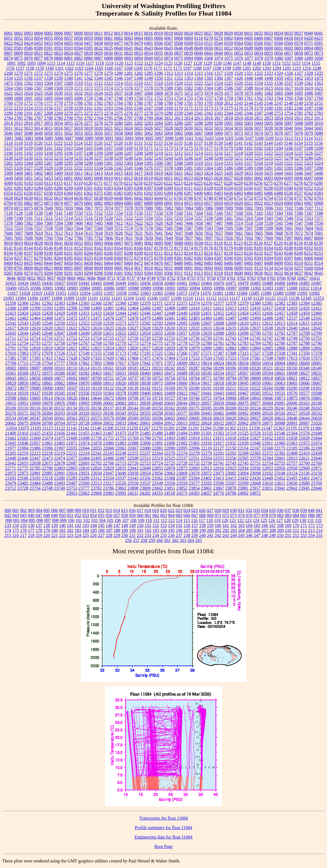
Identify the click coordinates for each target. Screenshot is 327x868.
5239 (118, 158)
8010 (9, 243)
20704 (60, 423)
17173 (121, 353)
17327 (255, 353)
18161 (108, 368)
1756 (199, 98)
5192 (28, 153)
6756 (289, 198)
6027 (229, 178)
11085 (254, 293)
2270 (68, 113)
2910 (289, 118)
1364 (199, 78)
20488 (231, 413)
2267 (38, 113)
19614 (47, 398)
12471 (60, 318)
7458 (199, 223)
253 (304, 535)
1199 (227, 68)
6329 (219, 188)
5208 (138, 153)
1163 (79, 68)
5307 (169, 163)
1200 (237, 68)
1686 (309, 93)
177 (31, 530)
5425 (219, 173)
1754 (179, 98)
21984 (23, 448)
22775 (23, 468)
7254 (189, 218)
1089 (309, 58)
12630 (170, 328)
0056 (58, 38)
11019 (37, 293)
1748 (118, 98)
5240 (128, 158)
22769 (316, 463)
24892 (243, 493)
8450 (68, 263)
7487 (219, 223)
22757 (292, 463)
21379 (304, 428)
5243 (158, 158)
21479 (133, 433)
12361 (35, 303)
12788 (304, 343)
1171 (158, 68)
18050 (255, 363)
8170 (158, 248)
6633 (58, 198)
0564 (239, 43)
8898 (88, 268)
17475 (145, 358)
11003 (268, 288)
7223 (138, 218)
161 (226, 525)
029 (226, 510)
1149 (257, 63)
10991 (170, 288)
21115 (48, 428)
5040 (289, 128)
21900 (170, 443)
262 (175, 540)
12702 (280, 333)
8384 (209, 258)
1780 (78, 103)
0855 (269, 53)
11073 (181, 293)
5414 (108, 173)
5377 (158, 168)
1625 (38, 93)
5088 (79, 138)
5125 (88, 143)
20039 (145, 403)
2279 (158, 113)
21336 (255, 428)
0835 (158, 53)
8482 (199, 263)
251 (288, 535)
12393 (47, 308)
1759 (229, 98)
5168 (118, 148)
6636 (78, 198)
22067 (133, 448)
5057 (108, 133)
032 (249, 510)
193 (156, 530)
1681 (259, 93)
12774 (145, 343)
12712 (23, 338)
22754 (267, 463)
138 (47, 525)
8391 (239, 258)
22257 (145, 453)
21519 (231, 433)
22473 (47, 458)
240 (202, 535)
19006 (182, 383)
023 (179, 510)
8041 (59, 243)
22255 (133, 453)
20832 (108, 423)
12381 (267, 303)
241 (210, 535)
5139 (218, 143)
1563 (319, 83)
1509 (68, 83)
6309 (169, 188)
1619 (309, 88)
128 (287, 520)
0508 (179, 43)
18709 (96, 378)
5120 (38, 143)
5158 (18, 148)
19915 (11, 403)
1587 (239, 88)
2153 (18, 108)
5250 (229, 158)
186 (101, 530)
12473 (84, 318)
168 (280, 525)
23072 (206, 473)
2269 (58, 113)
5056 (98, 133)
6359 (58, 193)
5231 (38, 158)
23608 (255, 483)
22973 (23, 473)
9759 (221, 278)
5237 (98, 158)
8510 (299, 263)
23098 (255, 473)
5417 (138, 173)
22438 (316, 453)
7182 (259, 213)
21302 (230, 428)
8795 (18, 268)
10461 (182, 283)
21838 (292, 438)
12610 (243, 323)
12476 (108, 318)
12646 (47, 333)
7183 (269, 213)
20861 (145, 423)
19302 (316, 388)
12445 (133, 313)
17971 (157, 363)
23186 (23, 478)
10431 (315, 278)
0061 (108, 38)
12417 (267, 308)
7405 (98, 223)
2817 (219, 118)
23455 (292, 478)
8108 (199, 243)
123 (248, 520)
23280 (60, 478)
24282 (145, 493)
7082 (169, 208)
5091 (109, 138)
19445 (231, 393)
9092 (199, 268)
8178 (219, 248)
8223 (239, 253)
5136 (188, 143)
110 (149, 520)
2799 (148, 118)
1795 (209, 103)
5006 (279, 123)
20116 (35, 408)
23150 (316, 473)
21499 (194, 433)
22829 (108, 468)
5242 (148, 158)
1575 (118, 88)
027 (210, 510)
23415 (231, 478)
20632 (280, 418)
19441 (206, 393)
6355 (18, 193)
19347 (72, 393)
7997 (289, 238)
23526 (121, 483)
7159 (169, 213)
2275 (118, 113)
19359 (96, 393)
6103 (39, 183)
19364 (108, 393)
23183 (11, 478)
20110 (23, 408)
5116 (8, 143)
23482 (23, 483)
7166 (219, 213)
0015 (138, 33)
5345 (128, 168)
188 (117, 530)
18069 (304, 363)
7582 (158, 228)
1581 (179, 88)
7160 (179, 213)
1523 (209, 83)
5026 (148, 128)
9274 (28, 273)
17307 (219, 353)
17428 (72, 358)
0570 (299, 43)
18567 (243, 373)
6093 (269, 178)
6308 (158, 188)
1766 (299, 98)
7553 (18, 228)
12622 (72, 328)
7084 (189, 208)
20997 (304, 423)
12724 (96, 338)
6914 (179, 203)
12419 (292, 308)
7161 (189, 213)
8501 (289, 263)
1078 (259, 58)
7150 (78, 213)
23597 (231, 483)
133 (8, 525)
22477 (72, 458)
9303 (138, 273)
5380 (179, 168)
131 (311, 520)
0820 (28, 53)
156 (187, 525)
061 (148, 515)
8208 (128, 253)
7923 (219, 238)
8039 (49, 243)
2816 (209, 118)
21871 (72, 443)
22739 (206, 463)
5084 (39, 138)
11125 (282, 298)
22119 (206, 448)
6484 (249, 193)
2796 (118, 118)
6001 (68, 178)
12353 (318, 298)
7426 (158, 223)
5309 (189, 163)
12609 (231, 323)
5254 (259, 158)
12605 (182, 323)
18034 (243, 363)
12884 (255, 348)
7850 (179, 238)
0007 (68, 33)
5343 (118, 168)
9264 (319, 268)
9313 (199, 273)
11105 (141, 298)
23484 (35, 483)
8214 (189, 253)
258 (144, 540)
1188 (197, 68)
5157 (8, 148)
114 (179, 520)
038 (296, 510)
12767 (84, 343)
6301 (88, 188)
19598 (11, 398)
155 (179, 525)
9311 (178, 273)
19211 (231, 388)
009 (78, 510)
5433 (249, 173)
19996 (96, 403)
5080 (319, 133)
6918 (219, 203)
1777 (48, 103)
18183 (133, 368)
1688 (8, 98)
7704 (58, 238)
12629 (157, 328)
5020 (98, 128)
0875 (18, 58)
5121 (48, 143)
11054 (85, 293)
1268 (8, 73)
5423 (199, 173)
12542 (11, 323)
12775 (157, 343)
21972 (304, 443)
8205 (98, 253)
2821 (259, 118)
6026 (219, 178)
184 (86, 530)
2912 (309, 118)
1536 (279, 83)
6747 (199, 198)
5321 (289, 163)
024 (187, 510)
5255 (269, 158)
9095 (219, 268)
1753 (169, 98)
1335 (18, 78)
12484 (206, 318)
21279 (157, 428)
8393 (259, 258)
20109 (11, 408)
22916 (219, 468)
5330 (58, 168)
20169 (182, 408)
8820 (38, 268)
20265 (316, 408)
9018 (148, 268)
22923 (231, 468)
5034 (229, 128)
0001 (8, 33)
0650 (209, 48)
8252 (309, 253)
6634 (68, 198)
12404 (133, 308)
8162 (98, 248)
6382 (118, 193)
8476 (158, 263)
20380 (194, 413)
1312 (169, 73)
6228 (228, 183)
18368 (23, 373)
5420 (169, 173)
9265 (8, 273)
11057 (109, 293)
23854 (194, 488)
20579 (108, 418)
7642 (169, 233)
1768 (319, 98)
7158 (158, 213)
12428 (47, 313)
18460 (145, 373)
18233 (157, 368)
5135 (178, 143)
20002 (121, 403)
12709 (316, 333)
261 (167, 540)
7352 (299, 218)
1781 (88, 103)
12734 (182, 338)
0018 (158, 33)
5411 (78, 173)
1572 (88, 88)
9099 (239, 268)
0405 (249, 38)
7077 (118, 208)
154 (171, 525)
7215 (78, 218)
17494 (170, 358)
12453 (231, 313)
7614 (78, 233)
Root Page (163, 846)
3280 (118, 123)
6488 (279, 193)
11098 (57, 298)
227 (101, 535)
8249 (299, 253)
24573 (182, 493)
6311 (188, 188)
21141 (72, 428)
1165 (99, 68)
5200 (108, 153)
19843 (255, 398)
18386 (60, 373)
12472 (72, 318)
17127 (72, 353)
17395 (35, 358)
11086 (266, 293)
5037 (259, 128)
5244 (169, 158)
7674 (309, 233)
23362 (157, 478)
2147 (279, 103)
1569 (58, 88)
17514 (182, 358)
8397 (289, 258)
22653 (23, 463)
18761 (182, 378)
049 (54, 515)
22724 (157, 463)
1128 (198, 63)
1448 (259, 78)
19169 (170, 388)
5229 (18, 158)
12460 (316, 313)
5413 (98, 173)
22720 (133, 463)
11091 (302, 293)
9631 (269, 273)
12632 (194, 328)
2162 (98, 108)
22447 (35, 458)
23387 (182, 478)
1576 (128, 88)
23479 (11, 483)
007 (62, 510)
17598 (267, 358)
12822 (84, 348)
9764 (261, 278)
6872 (38, 203)
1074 (219, 58)
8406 (309, 258)
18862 (60, 383)
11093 (8, 298)
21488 (157, 433)
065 (179, 515)
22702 (96, 463)
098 (55, 520)
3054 (58, 123)
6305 (128, 188)
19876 (304, 398)
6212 (128, 183)
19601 (23, 398)
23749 (60, 488)
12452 (219, 313)
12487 (231, 318)
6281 (8, 188)
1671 (179, 93)
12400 (96, 308)
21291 (194, 428)
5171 (148, 148)
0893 (128, 58)
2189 (8, 113)
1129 (208, 63)
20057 (206, 403)
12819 (47, 348)
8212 (169, 253)
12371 (157, 303)
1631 (68, 93)
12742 (231, 338)
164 (249, 525)
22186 (304, 448)
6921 (249, 203)
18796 (243, 378)
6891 (169, 203)
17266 (182, 353)
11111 (200, 298)
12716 (47, 338)
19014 (194, 383)
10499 (11, 288)
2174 (219, 108)
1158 (30, 68)
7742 (68, 238)
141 (70, 525)
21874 (84, 443)
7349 (289, 218)
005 (47, 510)
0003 (28, 33)
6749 (219, 198)
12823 (96, 348)
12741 (219, 338)
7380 (18, 223)
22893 (194, 468)
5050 (48, 133)
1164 (89, 68)
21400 (11, 433)
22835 (121, 468)
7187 (309, 213)
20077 (255, 403)
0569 (289, 43)
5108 (259, 138)
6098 (319, 178)
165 (257, 525)
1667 (138, 93)
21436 (60, 433)
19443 (219, 393)
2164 (118, 108)
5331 (68, 168)
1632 (78, 93)
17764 (47, 363)
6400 (199, 193)
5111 (279, 138)
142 (78, 525)
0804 (309, 48)
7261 (229, 218)
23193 (35, 478)
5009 (309, 123)
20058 (219, 403)
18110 (72, 368)
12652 (121, 333)
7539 (269, 223)
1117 (90, 63)
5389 (249, 168)
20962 (243, 423)
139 (54, 525)
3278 (98, 123)
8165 (128, 248)
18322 (279, 368)
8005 (299, 238)
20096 (292, 403)
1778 (58, 103)
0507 (169, 43)
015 (125, 510)
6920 (239, 203)
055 (101, 515)
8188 (289, 248)
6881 (88, 203)
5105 (229, 138)
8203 (78, 253)
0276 (219, 38)
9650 (21, 278)
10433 (11, 283)
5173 (169, 148)
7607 (18, 233)
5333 (88, 168)
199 (202, 530)
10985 (97, 288)
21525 (243, 433)
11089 (278, 293)
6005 (88, 178)
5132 (148, 143)
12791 (11, 348)
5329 (48, 168)
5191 (18, 153)
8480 (179, 263)
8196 (18, 253)
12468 (47, 318)
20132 (59, 408)
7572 (118, 228)
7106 (299, 208)
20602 (170, 418)
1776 (38, 103)
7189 (8, 218)
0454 (58, 43)
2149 (299, 103)
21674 (47, 438)
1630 (58, 93)
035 (272, 510)
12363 (60, 303)
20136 (96, 408)
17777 (60, 363)
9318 (219, 273)
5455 (58, 178)
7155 (128, 213)
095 (32, 520)
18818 (267, 378)
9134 (269, 268)
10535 (23, 288)
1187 (187, 68)
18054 (267, 363)
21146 (96, 428)
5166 (98, 148)
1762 (259, 98)
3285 (169, 123)
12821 (72, 348)
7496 (229, 223)
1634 (98, 93)
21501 (206, 433)
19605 (35, 398)
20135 (84, 408)
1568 (48, 88)
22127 (219, 448)
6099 (9, 183)
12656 (170, 333)
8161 (88, 248)
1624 (28, 93)
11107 (164, 298)
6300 (78, 188)
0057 (68, 38)
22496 (108, 458)
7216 (88, 218)
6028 (239, 178)
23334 (108, 478)
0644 (158, 48)
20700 (47, 423)
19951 (23, 403)
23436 (255, 478)
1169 (138, 68)
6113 (49, 183)
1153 (296, 63)
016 (132, 510)
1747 (108, 98)
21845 (11, 443)
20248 (304, 408)
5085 (49, 138)
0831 (118, 53)
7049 (48, 208)
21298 (218, 428)
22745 (243, 463)
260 (160, 540)
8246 (289, 253)
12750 (304, 338)
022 (171, 510)
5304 (138, 163)
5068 (209, 133)
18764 (194, 378)
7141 (58, 213)
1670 (169, 93)
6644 (158, 198)
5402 (38, 173)
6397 (189, 193)
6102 (29, 183)
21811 (206, 438)
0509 (189, 43)
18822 (304, 378)
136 (31, 525)
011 (93, 510)
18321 (267, 368)
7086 (209, 208)
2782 (309, 113)
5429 (239, 173)
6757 (299, 198)
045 (23, 515)
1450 (279, 78)
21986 (35, 448)
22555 (219, 458)
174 (8, 530)
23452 (280, 478)
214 (319, 530)
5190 (8, 153)
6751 (239, 198)
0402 (229, 38)
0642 (138, 48)
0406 (259, 38)
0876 (28, 58)
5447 (309, 173)
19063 (280, 383)
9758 (211, 278)
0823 (58, 53)
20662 (11, 423)
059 (132, 515)
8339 (98, 258)
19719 (157, 398)
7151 (88, 213)
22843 (133, 468)
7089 (229, 208)
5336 (108, 168)
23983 (108, 493)
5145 (278, 143)
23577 (194, 483)
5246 (189, 158)
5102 (199, 138)
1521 (189, 83)
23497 (72, 483)
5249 (219, 158)
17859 (72, 363)
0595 (88, 48)
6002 (78, 178)
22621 (304, 458)
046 (31, 515)
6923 (269, 203)
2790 (68, 118)
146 (109, 525)
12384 (304, 303)
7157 (148, 213)
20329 (84, 413)
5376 (148, 168)
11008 (292, 288)
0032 (259, 33)
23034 (96, 473)
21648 (316, 433)
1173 (178, 68)
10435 (35, 283)
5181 (249, 148)
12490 (243, 318)
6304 (118, 188)
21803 (170, 438)
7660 (229, 233)
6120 (88, 183)
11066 (169, 293)
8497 (259, 263)
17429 (84, 358)
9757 (201, 278)
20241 (279, 408)
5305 (148, 163)
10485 (255, 283)
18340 (304, 368)
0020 (179, 33)
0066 (158, 38)
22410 (304, 453)
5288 (58, 163)
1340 (68, 78)
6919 (229, 203)
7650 (199, 233)
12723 (84, 338)
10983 (72, 288)
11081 (218, 293)
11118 (246, 298)
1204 (277, 68)
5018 (78, 128)
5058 (118, 133)
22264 (157, 453)
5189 (319, 148)
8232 (259, 253)
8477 (169, 263)
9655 (41, 278)
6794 (8, 203)
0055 (48, 38)
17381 (11, 358)
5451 (28, 178)
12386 (11, 308)
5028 (169, 128)
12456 (267, 313)
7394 (58, 223)
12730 (157, 338)
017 (140, 510)
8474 (148, 263)
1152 (286, 63)
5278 (289, 158)
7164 (199, 213)
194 (163, 530)
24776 (219, 493)
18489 (182, 373)
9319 (229, 273)
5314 (219, 163)
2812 (169, 118)
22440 (11, 458)
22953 (267, 468)
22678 (60, 463)
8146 (48, 248)
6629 (18, 198)
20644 (304, 418)
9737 (131, 278)
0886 (88, 58)
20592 (145, 418)
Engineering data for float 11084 (163, 837)
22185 (292, 448)
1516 (138, 83)
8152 (78, 248)
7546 (289, 223)
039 (304, 510)
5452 (38, 178)
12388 (23, 308)
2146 (269, 103)
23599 (243, 483)
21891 (157, 443)
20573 (96, 418)
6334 (229, 188)
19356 (84, 393)
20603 (182, 418)
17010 (11, 353)
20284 (47, 413)
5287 (48, 163)
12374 (194, 303)
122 (241, 520)
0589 (38, 48)
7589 (199, 228)
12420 (304, 308)
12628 (145, 328)
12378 (231, 303)
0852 (239, 53)
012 (101, 510)
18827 (316, 378)
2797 (128, 118)
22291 (219, 453)
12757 (47, 343)
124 (256, 520)
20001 (108, 403)
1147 (237, 63)
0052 (18, 38)
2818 (229, 118)
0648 (189, 48)
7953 (239, 238)
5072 (239, 133)
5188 (309, 148)
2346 (249, 113)
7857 (189, 238)
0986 (199, 58)
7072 (98, 208)
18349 (316, 368)
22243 (108, 453)
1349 (148, 78)
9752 (171, 278)
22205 (11, 453)
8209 (138, 253)
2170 (179, 108)
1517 (148, 83)
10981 (48, 288)
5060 (128, 133)
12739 (206, 338)
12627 (133, 328)
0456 (78, 43)
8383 (199, 258)
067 (195, 515)
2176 (239, 108)
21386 (316, 428)
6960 (289, 203)
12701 (267, 333)
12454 (243, 313)
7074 (108, 208)
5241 (138, 158)
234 (156, 535)
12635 (231, 328)
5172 (158, 148)
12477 (121, 318)
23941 (280, 488)
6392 (148, 193)
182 (70, 530)
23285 (72, 478)
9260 (309, 268)
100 (71, 520)
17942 (145, 363)
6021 (169, 178)
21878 (96, 443)
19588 (316, 393)
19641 (84, 398)
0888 (108, 58)
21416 (23, 433)
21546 (280, 433)
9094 (209, 268)
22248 (121, 453)
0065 (148, 38)
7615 (88, 233)
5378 (169, 168)
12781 (219, 343)
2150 (309, 103)
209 (280, 530)
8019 (19, 243)
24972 (255, 493)
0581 (319, 43)
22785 (35, 468)
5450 (18, 178)
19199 (219, 388)
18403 (96, 373)
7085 (199, 208)
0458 (98, 43)
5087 (69, 138)
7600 (279, 228)
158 (202, 525)
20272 (23, 413)
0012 (108, 33)
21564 (292, 433)
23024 (72, 473)
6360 (68, 193)
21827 (255, 438)
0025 (199, 33)
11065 (158, 293)
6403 (219, 193)
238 (187, 535)
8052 (79, 243)
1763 (269, 98)
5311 (208, 163)
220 (47, 535)
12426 (35, 313)
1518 (158, 83)
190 (132, 530)
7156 (138, 213)
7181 (249, 213)
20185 (206, 408)
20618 (206, 418)
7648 (189, 233)
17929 (133, 363)
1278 (98, 73)
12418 (280, 308)
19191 (206, 388)
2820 (249, 118)
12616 (316, 323)
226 (93, 535)
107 (125, 520)
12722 (72, 338)
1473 (8, 83)
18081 (316, 363)
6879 (78, 203)
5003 (249, 123)
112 (164, 520)
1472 (319, 78)
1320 (239, 73)
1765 (289, 98)
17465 (121, 358)
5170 (138, 148)
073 (234, 515)
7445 (179, 223)
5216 (219, 153)
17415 (47, 358)
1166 (109, 68)
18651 (23, 378)
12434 (108, 313)
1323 (269, 73)
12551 (72, 323)
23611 (280, 483)
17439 (108, 358)
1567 (38, 88)
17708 (11, 363)
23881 (243, 488)
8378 (158, 258)
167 (272, 525)
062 (156, 515)
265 (199, 540)
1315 (199, 73)
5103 (209, 138)
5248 (209, 158)
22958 (292, 468)
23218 (47, 478)
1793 (199, 103)
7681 (319, 233)
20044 (182, 403)
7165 (209, 213)
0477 (118, 43)
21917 (219, 443)
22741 (219, 463)
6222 (168, 183)
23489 (47, 483)
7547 (299, 223)
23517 (108, 483)
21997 (60, 448)
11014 (316, 288)
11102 (105, 298)
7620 (118, 233)
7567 (88, 228)
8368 (108, 258)
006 (54, 510)
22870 (170, 468)
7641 (158, 233)
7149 (68, 213)
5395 (289, 168)
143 (86, 525)
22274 (182, 453)
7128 (18, 213)
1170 (148, 68)
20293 (60, 413)
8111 (209, 243)
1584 (209, 88)
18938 (145, 383)
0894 (138, 58)
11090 (290, 293)
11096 (33, 298)
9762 (241, 278)
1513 (108, 83)
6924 (279, 203)
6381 (108, 193)
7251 (158, 218)
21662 (11, 438)
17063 (23, 353)
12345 (306, 298)
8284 (58, 258)
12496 (267, 318)
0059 (88, 38)
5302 (118, 163)
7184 (279, 213)
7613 (68, 233)
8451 (78, 263)
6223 (178, 183)
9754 (181, 278)
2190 (18, 113)
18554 (219, 373)
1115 (70, 63)
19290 (292, 388)
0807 (8, 53)
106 (118, 520)
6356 (28, 193)
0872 (309, 53)
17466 (133, 358)
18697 (84, 378)
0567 (269, 43)
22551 (194, 458)
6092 (259, 178)
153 (163, 525)
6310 (179, 188)
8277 (28, 258)
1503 (38, 83)
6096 (299, 178)
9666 (91, 278)
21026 (316, 423)
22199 (316, 448)
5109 (269, 138)
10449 (121, 283)
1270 (18, 73)
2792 (88, 118)
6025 (209, 178)
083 (288, 515)
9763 (251, 278)
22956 (280, 468)
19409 (170, 393)
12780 (206, 343)
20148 (145, 408)
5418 (148, 173)
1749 (128, 98)
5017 (68, 128)
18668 (47, 378)
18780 (219, 378)
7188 (319, 213)
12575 (133, 323)
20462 (219, 413)
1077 (249, 58)
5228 (8, 158)
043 (16, 515)
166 (265, 525)
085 (304, 515)
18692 (72, 378)
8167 (148, 248)
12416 (255, 308)
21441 (72, 433)
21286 (181, 428)
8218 (229, 253)
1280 (118, 73)
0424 (28, 43)
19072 (11, 388)
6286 (58, 188)
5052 (68, 133)
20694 (35, 423)
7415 (128, 223)
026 (202, 510)
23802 (121, 488)
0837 (179, 53)
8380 (169, 258)
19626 (72, 398)
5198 (88, 153)
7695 (18, 238)
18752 (157, 378)
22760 (304, 463)
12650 (96, 333)
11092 (314, 293)
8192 (309, 248)
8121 (228, 243)
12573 (121, 323)
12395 (60, 308)
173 (319, 525)
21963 (292, 443)
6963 (299, 203)
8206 (108, 253)
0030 (239, 33)
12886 (280, 348)
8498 (269, 263)
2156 (48, 108)
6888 (148, 203)
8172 (169, 248)
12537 (292, 318)
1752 (158, 98)
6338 (269, 188)
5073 (249, 133)
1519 (169, 83)
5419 (158, 173)
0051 (8, 38)
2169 (169, 108)
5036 (249, 128)
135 (23, 525)
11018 (25, 293)
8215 (199, 253)
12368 (121, 303)
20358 (157, 413)
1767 (309, 98)
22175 (280, 448)
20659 (316, 418)
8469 (128, 263)
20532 (316, 413)
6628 (8, 198)
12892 (316, 348)
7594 (219, 228)
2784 (8, 118)
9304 (148, 273)
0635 (108, 48)
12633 (206, 328)
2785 (18, 118)
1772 (28, 103)
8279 (38, 258)
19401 (157, 393)
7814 (118, 238)
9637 (299, 273)
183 (78, 530)
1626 (48, 93)
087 (319, 515)
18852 (35, 383)
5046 (8, 133)
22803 (60, 468)
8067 (119, 243)
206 (257, 530)
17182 (133, 353)
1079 (269, 58)
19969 (35, 403)
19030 (231, 383)
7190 (18, 218)
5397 (309, 168)
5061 (138, 133)
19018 (219, 383)
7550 (319, 223)
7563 (68, 228)
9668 (101, 278)
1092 (21, 63)
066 (187, 515)
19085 (35, 388)
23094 (243, 473)
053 (86, 515)
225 (86, 535)
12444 (121, 313)
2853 (269, 118)
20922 (194, 423)
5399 (8, 173)
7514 (239, 223)
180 (54, 530)
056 (109, 515)
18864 (72, 383)
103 (94, 520)
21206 (108, 428)
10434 (23, 283)
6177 (108, 183)
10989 (146, 288)
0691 (279, 48)
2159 (78, 108)
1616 (279, 88)
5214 (199, 153)
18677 (60, 378)
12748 (280, 338)
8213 (179, 253)
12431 (84, 313)
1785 (128, 103)
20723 (72, 423)
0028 (219, 33)
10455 (133, 283)
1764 (279, 98)
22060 (108, 448)
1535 (269, 83)
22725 (170, 463)
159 (210, 525)
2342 (209, 113)
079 (272, 515)
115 (187, 520)
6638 (98, 198)
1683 (279, 93)
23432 (243, 478)
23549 (157, 483)
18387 (72, 373)
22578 (255, 458)
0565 (249, 43)
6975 (28, 208)
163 (241, 525)
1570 (68, 88)
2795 (108, 118)
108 (133, 520)
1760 (239, 98)
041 (319, 510)
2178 (249, 108)
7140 (48, 213)
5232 (48, 158)
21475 (121, 433)
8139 (318, 243)
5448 (319, 173)
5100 (179, 138)
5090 (99, 138)
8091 (189, 243)
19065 (292, 383)
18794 (231, 378)
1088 (299, 58)
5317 (249, 163)
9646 (11, 278)
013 (109, 510)
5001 (229, 123)
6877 (68, 203)
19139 (133, 388)
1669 (158, 93)
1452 (299, 78)
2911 (298, 118)
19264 (267, 388)
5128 (118, 143)
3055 (68, 123)
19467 (243, 393)
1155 (316, 63)
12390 (35, 308)
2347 (259, 113)
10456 (145, 283)
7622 (128, 233)
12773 (133, 343)
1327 (299, 73)
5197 (78, 153)
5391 (269, 168)
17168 (108, 353)
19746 (194, 398)
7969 (269, 238)
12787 (292, 343)
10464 (206, 283)
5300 (98, 163)
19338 (47, 393)
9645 (319, 273)
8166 (138, 248)
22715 (121, 463)
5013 (28, 128)
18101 (60, 368)
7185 (289, 213)
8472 (138, 263)
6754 (269, 198)
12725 (108, 338)
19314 (11, 393)
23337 (121, 478)
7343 (269, 218)
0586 (28, 48)
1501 (18, 83)
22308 (243, 453)
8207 (118, 253)
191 (140, 530)
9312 (189, 273)
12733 (170, 338)
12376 (206, 303)
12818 (35, 348)
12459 (304, 313)
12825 (121, 348)
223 (70, 535)
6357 (38, 193)
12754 (23, 343)
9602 (249, 273)
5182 (259, 148)
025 (195, 510)
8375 (148, 258)
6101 (19, 183)
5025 (138, 128)
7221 (118, 218)
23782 (96, 488)
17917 (121, 363)
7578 (148, 228)
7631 (138, 233)
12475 (96, 318)
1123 (148, 63)
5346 (138, 168)
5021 (108, 128)
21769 (133, 438)
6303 (108, 188)
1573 (98, 88)
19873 (280, 398)
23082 (231, 473)
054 (93, 515)
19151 (157, 388)
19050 (255, 383)
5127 (108, 143)
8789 (8, 268)
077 (257, 515)
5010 (319, 123)
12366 (96, 303)
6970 (8, 208)
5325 (8, 168)
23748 (47, 488)
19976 (60, 403)
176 (23, 530)
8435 (28, 263)
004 (39, 510)
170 (296, 525)
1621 (319, 88)
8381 (179, 258)
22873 (182, 468)
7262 (239, 218)
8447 (58, 263)
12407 (157, 308)
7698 (28, 238)
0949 (148, 58)
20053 (194, 403)
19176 (182, 388)
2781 (299, 113)
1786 (138, 103)
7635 (148, 233)
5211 (168, 153)
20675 (23, 423)
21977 (11, 448)
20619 (219, 418)
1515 (128, 83)
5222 (269, 153)
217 (23, 535)
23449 (267, 478)
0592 (58, 48)
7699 (38, 238)
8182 (249, 248)
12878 (182, 348)
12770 (121, 343)
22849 (145, 468)
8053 (89, 243)
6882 (98, 203)
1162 (69, 68)
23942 (292, 488)
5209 (148, 153)
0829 (98, 53)
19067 (316, 383)
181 (62, 530)
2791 (78, 118)
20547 (35, 418)
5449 (8, 178)
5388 (239, 168)
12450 (194, 313)
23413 (219, 478)
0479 (138, 43)
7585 (169, 228)
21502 (219, 433)
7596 (239, 228)
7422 (138, 223)
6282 (18, 188)
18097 (35, 368)
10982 (60, 288)
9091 (189, 268)
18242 (169, 368)
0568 (279, 43)
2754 (289, 113)
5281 (319, 158)
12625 (108, 328)
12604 (170, 323)
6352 (309, 188)
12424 (23, 313)
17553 (231, 358)
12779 (194, 343)
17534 (206, 358)
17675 (316, 358)
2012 (229, 103)
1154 (306, 63)
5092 (119, 138)
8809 (28, 268)
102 (86, 520)
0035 (289, 33)
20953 (231, 423)
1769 (8, 103)
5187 (299, 148)
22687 (72, 463)
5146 (288, 143)
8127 (268, 243)
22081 (157, 448)
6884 (118, 203)
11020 (49, 293)
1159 (40, 68)
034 (265, 510)
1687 (319, 93)
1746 (98, 98)
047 (39, 515)
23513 (96, 483)
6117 (68, 183)
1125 (168, 63)
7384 (38, 223)
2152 (8, 108)
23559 (182, 483)
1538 (299, 83)
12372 (170, 303)
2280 (169, 113)
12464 (35, 318)
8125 (248, 243)
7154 (118, 213)
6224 (188, 183)
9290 (58, 273)
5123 (68, 143)
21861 (47, 443)
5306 (158, 163)
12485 (219, 318)
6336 (249, 188)
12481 (170, 318)
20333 (96, 413)
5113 (298, 138)
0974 (169, 58)
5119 (28, 143)
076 (249, 515)
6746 (189, 198)
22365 (255, 453)
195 (171, 530)
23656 (292, 483)
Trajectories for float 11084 (163, 818)
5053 (78, 133)
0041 (319, 33)
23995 (121, 493)
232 (140, 535)
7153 (108, 213)
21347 (267, 428)
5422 (189, 173)
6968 (319, 203)
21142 (84, 428)
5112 (289, 138)
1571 (78, 88)
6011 (118, 178)
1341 (78, 78)
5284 (28, 163)
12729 (145, 338)
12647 (60, 333)
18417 (108, 373)
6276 (278, 183)
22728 (182, 463)
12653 (133, 333)
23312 (96, 478)
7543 (279, 223)
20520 (267, 413)
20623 (243, 418)
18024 (219, 363)
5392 (279, 168)
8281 (48, 258)
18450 (133, 373)
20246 (292, 408)
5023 (118, 128)
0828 (88, 53)
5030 (189, 128)
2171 (189, 108)
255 (319, 535)
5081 (9, 138)
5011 (8, 128)
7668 (279, 233)
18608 (292, 373)
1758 (219, 98)
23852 (182, 488)
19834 (243, 398)
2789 (58, 118)
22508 (133, 458)
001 (16, 510)
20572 (84, 418)
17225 (157, 353)
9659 (61, 278)
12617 (11, 328)
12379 (243, 303)
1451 (289, 78)
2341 (199, 113)
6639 (108, 198)
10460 (170, 283)
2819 (239, 118)
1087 (289, 58)
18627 (304, 373)
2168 (158, 108)
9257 (299, 268)
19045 (243, 383)
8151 (68, 248)
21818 (231, 438)
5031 (199, 128)
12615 (304, 323)
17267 (194, 353)
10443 (96, 283)
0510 (199, 43)
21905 (194, 443)
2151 (319, 103)
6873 (48, 203)
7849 (169, 238)
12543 (23, 323)
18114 (84, 368)
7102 (289, 208)
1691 (28, 98)
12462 (23, 318)
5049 (38, 133)
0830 (108, 53)
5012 (18, 128)
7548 (309, 223)
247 (257, 535)
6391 (138, 193)
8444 (48, 263)
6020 (158, 178)
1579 (158, 88)
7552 (8, 228)
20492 (243, 413)
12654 (145, 333)
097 (48, 520)
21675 (60, 438)
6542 (309, 193)
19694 (121, 398)
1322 (259, 73)
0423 (18, 43)
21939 (243, 443)
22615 (292, 458)
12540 (304, 318)
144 (93, 525)
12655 (157, 333)
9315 (209, 273)
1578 (148, 88)
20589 (133, 418)
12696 (243, 333)
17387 (23, 358)
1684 (289, 93)
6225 (198, 183)
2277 (138, 113)
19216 (243, 388)
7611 (48, 233)
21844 (316, 438)
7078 (128, 208)
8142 (8, 248)
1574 (108, 88)
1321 (249, 73)
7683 (8, 238)
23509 (84, 483)
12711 (10, 338)
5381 (189, 168)
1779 (68, 103)
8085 (159, 243)
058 (125, 515)
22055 (96, 448)
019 (156, 510)
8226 (249, 253)
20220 (243, 408)
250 (280, 535)
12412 (219, 308)
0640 (118, 48)
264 (191, 540)
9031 (169, 268)
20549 (47, 418)
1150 (267, 63)
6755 (279, 198)
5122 (58, 143)
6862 (28, 203)
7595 (229, 228)
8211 (158, 253)
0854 (259, 53)
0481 (148, 43)
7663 (249, 233)
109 (141, 520)
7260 (219, 218)
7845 (158, 238)
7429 (169, 223)
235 (163, 535)
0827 (78, 53)
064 (171, 515)
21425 (35, 433)
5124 (78, 143)
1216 (307, 68)
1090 (319, 58)
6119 (78, 183)
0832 (128, 53)
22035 (72, 448)
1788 (158, 103)
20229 (267, 408)
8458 (88, 263)
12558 (96, 323)
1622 (8, 93)
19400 (145, 393)
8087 (169, 243)
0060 (98, 38)
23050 (133, 473)
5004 (259, 123)
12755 (35, 343)
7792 (98, 238)
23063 (170, 473)
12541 (316, 318)
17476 (157, 358)
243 (226, 535)
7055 (58, 208)
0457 (88, 43)
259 (152, 540)
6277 (288, 183)
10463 (194, 283)
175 (16, 530)
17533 (194, 358)
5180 (239, 148)
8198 (38, 253)
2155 (38, 108)
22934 (243, 468)
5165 (88, 148)
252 (296, 535)
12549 (47, 323)
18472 (170, 373)
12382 (280, 303)
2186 (299, 108)
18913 (108, 383)
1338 (48, 78)
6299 (68, 188)
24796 (231, 493)
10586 (36, 288)
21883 (121, 443)
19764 (219, 398)
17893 (96, 363)
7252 (169, 218)
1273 (48, 73)
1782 (98, 103)
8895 (68, 268)
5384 (209, 168)
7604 (309, 228)
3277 (88, 123)
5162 (58, 148)
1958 (219, 103)
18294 (206, 368)
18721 (108, 378)
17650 (304, 358)
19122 (108, 388)
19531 (280, 393)
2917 (38, 123)
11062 (133, 293)
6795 (18, 203)
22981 (35, 473)
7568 (98, 228)
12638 (267, 328)
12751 (316, 338)
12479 (145, 318)
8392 (249, 258)
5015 (48, 128)
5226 (309, 153)
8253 (319, 253)
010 (86, 510)
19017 (206, 383)
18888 (96, 383)
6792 (309, 198)
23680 (304, 483)
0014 (128, 33)
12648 (72, 333)
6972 (18, 208)
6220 (158, 183)
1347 (128, 78)
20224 (255, 408)
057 (117, 515)
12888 (292, 348)
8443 (38, 263)
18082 (11, 368)
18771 (206, 378)
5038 (269, 128)
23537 (145, 483)
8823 (48, 268)
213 (311, 530)
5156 (318, 143)
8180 (239, 248)
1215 (297, 68)
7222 (128, 218)
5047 (18, 133)
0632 (98, 48)
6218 (138, 183)
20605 (194, 418)
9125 (259, 268)
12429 (60, 313)
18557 (231, 373)
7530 (259, 223)
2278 (148, 113)
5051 (58, 133)
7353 (309, 218)
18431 (121, 373)
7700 (48, 238)
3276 (78, 123)
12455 (255, 313)
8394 (269, 258)
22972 (11, 473)
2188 (319, 108)
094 (24, 520)
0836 (169, 53)
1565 (18, 88)
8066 (109, 243)
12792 (23, 348)
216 (16, 535)
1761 (249, 98)
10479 (243, 283)
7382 (28, 223)
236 (171, 535)
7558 (48, 228)
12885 (267, 348)
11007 (280, 288)
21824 (243, 438)
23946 (316, 488)
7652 (209, 233)
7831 (128, 238)
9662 (81, 278)
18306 (231, 368)
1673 (199, 93)
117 (202, 520)
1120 (119, 63)
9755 (191, 278)
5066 (189, 133)
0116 (198, 38)
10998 (244, 288)
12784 (255, 343)
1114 (61, 63)
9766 (281, 278)
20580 (121, 418)
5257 (279, 158)
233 (148, 535)
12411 (206, 308)
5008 (299, 123)
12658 (194, 333)
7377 (319, 218)
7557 (38, 228)
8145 (38, 248)
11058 (121, 293)
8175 (199, 248)
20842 (133, 423)
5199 (98, 153)
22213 (35, 453)
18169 (120, 368)
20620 (231, 418)
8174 (189, 248)
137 (39, 525)
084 (296, 515)
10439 (72, 283)
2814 (189, 118)
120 (225, 520)
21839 (304, 438)
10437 (60, 283)
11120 (258, 298)
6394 (169, 193)
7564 (78, 228)
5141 (238, 143)
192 (148, 530)
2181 (279, 108)
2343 (219, 113)
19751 (206, 398)
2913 (319, 118)
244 (234, 535)
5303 (128, 163)
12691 (231, 333)
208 (272, 530)
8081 (139, 243)
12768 (96, 343)
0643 (148, 48)
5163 (68, 148)
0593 (68, 48)
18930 (133, 383)
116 (194, 520)
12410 (194, 308)
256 (128, 540)
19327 (35, 393)
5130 (128, 143)
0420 (309, 38)
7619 (108, 233)
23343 (133, 478)
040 (311, 510)
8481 (189, 263)
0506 (158, 43)
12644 (23, 333)
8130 (288, 243)
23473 (316, 478)
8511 (309, 263)
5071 (229, 133)
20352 (133, 413)
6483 (239, 193)
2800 (158, 118)
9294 (88, 273)
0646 (179, 48)
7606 (8, 233)
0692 (289, 48)
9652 (31, 278)
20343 (121, 413)
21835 (280, 438)
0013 (118, 33)
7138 (28, 213)
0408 (279, 38)
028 (218, 510)
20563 (72, 418)
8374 (138, 258)
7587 (189, 228)
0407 (269, 38)
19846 (267, 398)
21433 (47, 433)
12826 (133, 348)
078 (265, 515)
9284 (48, 273)
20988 (280, 423)
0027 (209, 33)
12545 (35, 323)
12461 (11, 318)
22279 (206, 453)
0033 (269, 33)
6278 (298, 183)
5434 (259, 173)
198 (195, 530)
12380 (255, 303)
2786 (28, 118)
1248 (317, 68)
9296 (98, 273)
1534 (259, 83)
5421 (179, 173)
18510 (194, 373)
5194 (48, 153)
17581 (255, 358)
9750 (161, 278)
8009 (319, 238)
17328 (267, 353)
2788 (48, 118)
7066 (78, 208)
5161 (48, 148)
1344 (98, 78)
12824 (108, 348)
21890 (145, 443)
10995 (207, 288)
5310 (199, 163)
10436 (47, 283)
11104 (129, 298)
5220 (249, 153)
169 (288, 525)
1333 (319, 73)
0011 (98, 33)
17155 (96, 353)
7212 (48, 218)
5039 (279, 128)
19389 (133, 393)
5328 (38, 168)
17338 (280, 353)
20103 (304, 403)
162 (234, 525)
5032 (209, 128)
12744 (243, 338)
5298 (78, 163)
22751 (255, 463)
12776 (170, 343)
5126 (98, 143)
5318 (259, 163)
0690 (269, 48)
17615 (292, 358)
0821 (38, 53)
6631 (38, 198)
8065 (99, 243)
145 (101, 525)
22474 (60, 458)
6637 (88, 198)
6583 (319, 193)
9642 (309, 273)
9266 (18, 273)
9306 (169, 273)
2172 (199, 108)
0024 (189, 33)
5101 (189, 138)
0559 (229, 43)
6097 (309, 178)
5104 (219, 138)
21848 (23, 443)
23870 (231, 488)
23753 (72, 488)
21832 (267, 438)
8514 (319, 263)
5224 (289, 153)
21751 (108, 438)
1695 (68, 98)
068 (202, 515)
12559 (108, 323)
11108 (176, 298)
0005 (48, 33)
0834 (148, 53)
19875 (292, 398)
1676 (219, 93)
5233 (58, 158)
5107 (249, 138)
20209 (231, 408)
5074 (259, 133)
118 (210, 520)
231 (132, 535)
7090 (239, 208)
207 (265, 530)
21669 (35, 438)
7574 (128, 228)
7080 (148, 208)
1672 (189, 93)
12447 (157, 313)
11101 (93, 298)
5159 (28, 148)
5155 (308, 143)
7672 (299, 233)
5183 (269, 148)
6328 (209, 188)
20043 (170, 403)
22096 (194, 448)
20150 (157, 408)
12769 (108, 343)
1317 (219, 73)
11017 (13, 293)
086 (311, 515)
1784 (118, 103)
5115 (318, 138)
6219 (148, 183)
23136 (304, 473)
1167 (118, 68)
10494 (292, 283)
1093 (31, 63)
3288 (199, 123)
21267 (145, 428)
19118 (96, 388)
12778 (182, 343)
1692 (38, 98)
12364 (72, 303)
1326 (289, 73)
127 (279, 520)
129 (295, 520)
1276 (78, 73)
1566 (28, 88)
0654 (239, 48)
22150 (231, 448)
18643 (11, 378)
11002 (256, 288)
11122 (270, 298)
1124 (158, 63)
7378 (8, 223)
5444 (279, 173)
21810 (194, 438)
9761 (231, 278)
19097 (60, 388)
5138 (208, 143)
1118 (99, 63)
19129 (121, 388)
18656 (35, 378)
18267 (182, 368)
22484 (84, 458)
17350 (304, 353)
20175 (194, 408)
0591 (48, 48)
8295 (68, 258)
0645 (169, 48)
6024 (199, 178)
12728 (133, 338)
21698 (84, 438)
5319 (269, 163)
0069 (189, 38)
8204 (88, 253)
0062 (118, 38)
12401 (108, 308)
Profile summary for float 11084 (163, 828)
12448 (170, 313)
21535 (267, 433)
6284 (38, 188)
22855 (157, 468)
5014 (38, 128)
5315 (229, 163)
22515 (145, 458)
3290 (219, 123)
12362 (47, 303)
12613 (280, 323)
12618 (23, 328)
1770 (18, 103)
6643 (148, 198)
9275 (38, 273)
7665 (259, 233)
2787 (38, 118)
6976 (38, 208)
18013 (194, 363)
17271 (206, 353)
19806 (231, 398)
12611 (255, 323)
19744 (182, 398)
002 (23, 510)
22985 (47, 473)
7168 (239, 213)
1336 (28, 78)
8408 (319, 258)
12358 (11, 303)
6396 (179, 193)
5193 (38, 153)
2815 (199, 118)
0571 (309, 43)
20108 (316, 403)
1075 (229, 58)
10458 (157, 283)
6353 (319, 188)
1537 (289, 83)
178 (39, 530)
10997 (231, 288)
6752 (249, 198)
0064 (138, 38)
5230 (28, 158)
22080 (145, 448)
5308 (179, 163)
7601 (289, 228)
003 (31, 510)
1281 (128, 73)
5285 (38, 163)
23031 (84, 473)
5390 (259, 168)
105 (110, 520)
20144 (133, 408)
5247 (199, 158)
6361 (78, 193)
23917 (255, 488)
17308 (231, 353)
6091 (249, 178)
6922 (259, 203)
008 (70, 510)
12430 (72, 313)
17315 (243, 353)
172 (311, 525)
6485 (259, 193)
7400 (78, 223)
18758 (170, 378)
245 (241, 535)
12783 (243, 343)
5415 (118, 173)
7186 (299, 213)
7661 (239, 233)
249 (272, 535)
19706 (133, 398)
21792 (157, 438)
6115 (59, 183)
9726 (121, 278)
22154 (243, 448)
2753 (279, 113)
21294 (206, 428)
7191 (28, 218)
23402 (206, 478)
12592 (145, 323)
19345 (60, 393)
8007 (309, 238)
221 (54, 535)
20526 (280, 413)
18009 (182, 363)
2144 (249, 103)
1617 (289, 88)
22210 (23, 453)
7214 (68, 218)
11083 (230, 293)
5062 (148, 133)
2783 (319, 113)
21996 (47, 448)
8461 (98, 263)
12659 (206, 333)
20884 (157, 423)
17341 (292, 353)
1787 (148, 103)
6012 (128, 178)
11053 (73, 293)
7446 (189, 223)
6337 (259, 188)
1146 (227, 63)
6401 (209, 193)
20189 (218, 408)
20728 (84, 423)
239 (195, 535)
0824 (68, 53)
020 (163, 510)
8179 (229, 248)
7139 (38, 213)
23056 (157, 473)
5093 (129, 138)
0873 (319, 53)
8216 (209, 253)
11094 (21, 298)
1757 (209, 98)
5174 (179, 148)
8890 (58, 268)
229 (117, 535)
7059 (68, 208)
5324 (319, 163)
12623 (84, 328)
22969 (304, 468)
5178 (219, 148)
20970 (255, 423)
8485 (219, 263)
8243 (279, 253)
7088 (219, 208)
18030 (231, 363)
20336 (108, 413)
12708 (304, 333)
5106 (239, 138)
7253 (179, 218)
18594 (267, 373)
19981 (72, 403)
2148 (289, 103)
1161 (59, 68)
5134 (168, 143)
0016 (148, 33)
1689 (18, 98)
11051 (61, 293)
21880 (108, 443)
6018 (138, 178)
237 (179, 535)
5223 (279, 153)
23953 (72, 493)
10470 (219, 283)
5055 (88, 133)
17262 (170, 353)
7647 (179, 233)
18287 (194, 368)
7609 (28, 233)
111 (156, 520)
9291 (68, 273)
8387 (219, 258)
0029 (229, 33)
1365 (209, 78)
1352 (179, 78)
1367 (229, 78)
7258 (209, 218)
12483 (194, 318)
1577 (138, 88)
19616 (60, 398)
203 (234, 530)
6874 (58, 203)
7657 (219, 233)
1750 (138, 98)
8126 (258, 243)
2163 (108, 108)
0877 (38, 58)
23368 (170, 478)
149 (132, 525)
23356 (145, 478)
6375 (98, 193)
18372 (35, 373)
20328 (72, 413)
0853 (249, 53)
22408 (292, 453)
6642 (138, 198)
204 (241, 530)
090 (9, 520)
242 (218, 535)
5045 (319, 128)
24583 (194, 493)
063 (163, 515)
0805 (319, 48)
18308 (243, 368)
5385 (219, 168)
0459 (108, 43)
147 (117, 525)
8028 (39, 243)
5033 (219, 128)
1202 (257, 68)
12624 (96, 328)
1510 (78, 83)
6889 (158, 203)
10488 (267, 283)
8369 (118, 258)
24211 (133, 493)
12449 (182, 313)
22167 (255, 448)
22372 (267, 453)
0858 (299, 53)
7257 (199, 218)
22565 (243, 458)
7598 (259, 228)
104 (102, 520)
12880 (206, 348)
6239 (248, 183)
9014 (128, 268)
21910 (206, 443)
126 (272, 520)
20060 (231, 403)
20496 (255, 413)
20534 (11, 418)
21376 (291, 428)
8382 (189, 258)
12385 (316, 303)
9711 (111, 278)
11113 (223, 298)
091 (16, 520)
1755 (189, 98)
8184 (269, 248)
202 (226, 530)
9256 (289, 268)
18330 (292, 368)
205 (249, 530)
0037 (299, 33)
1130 (217, 63)
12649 (84, 333)
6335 (239, 188)
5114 (308, 138)
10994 (195, 288)
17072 (35, 353)
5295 (68, 163)
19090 (48, 388)
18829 (11, 383)
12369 (133, 303)
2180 (269, 108)
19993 (84, 403)
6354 (8, 193)
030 (234, 510)
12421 (316, 308)
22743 (231, 463)
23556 (170, 483)
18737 (133, 378)
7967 (259, 238)
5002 (239, 123)
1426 (239, 78)
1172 (168, 68)
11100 (81, 298)
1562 (309, 83)
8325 (88, 258)
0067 (169, 38)
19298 (304, 388)
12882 (231, 348)
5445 (289, 173)
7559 (58, 228)
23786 (108, 488)
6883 (108, 203)
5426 (229, 173)
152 (156, 525)
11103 (117, 298)
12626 (121, 328)
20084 (267, 403)
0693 (299, 48)
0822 (48, 53)
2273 (98, 113)
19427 (194, 393)
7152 (98, 213)
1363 (189, 78)
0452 (38, 43)
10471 (231, 283)
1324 (279, 73)
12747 (267, 338)
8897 (78, 268)
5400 (18, 173)
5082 (19, 138)
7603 (299, 228)
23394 (194, 478)
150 (140, 525)
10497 (316, 283)
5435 (269, 173)
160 (218, 525)
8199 (48, 253)
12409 (182, 308)
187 (109, 530)
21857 (35, 443)
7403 (88, 223)
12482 (182, 318)
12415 (243, 308)
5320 (279, 163)
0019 (169, 33)
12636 (243, 328)
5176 (199, 148)
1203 (267, 68)
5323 (309, 163)
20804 (96, 423)
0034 (279, 33)
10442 (84, 283)
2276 (128, 113)
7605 (319, 228)
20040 (157, 403)
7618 (98, 233)
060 (140, 515)
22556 (231, 458)
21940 (255, 443)
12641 (304, 328)
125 (264, 520)
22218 (47, 453)
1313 (179, 73)
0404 (239, 38)
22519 (157, 458)
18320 (255, 368)
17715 (23, 363)
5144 (268, 143)
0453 (48, 43)
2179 (259, 108)
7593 (209, 228)
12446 (145, 313)
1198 (217, 68)
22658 (35, 463)
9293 (78, 273)
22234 (84, 453)
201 (218, 530)
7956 (249, 238)
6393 (158, 193)
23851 (170, 488)
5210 (158, 153)
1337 (38, 78)
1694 (58, 98)
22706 (108, 463)
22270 (170, 453)
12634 (219, 328)
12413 (231, 308)
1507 (58, 83)
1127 (188, 63)
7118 (8, 213)
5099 (169, 138)
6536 (289, 193)
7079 (138, 208)
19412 (182, 393)
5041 (299, 128)
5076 (279, 133)
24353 (157, 493)
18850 (23, 383)
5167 (108, 148)
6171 (98, 183)
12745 (255, 338)
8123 (238, 243)
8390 (229, 258)
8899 (98, 268)
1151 (277, 63)
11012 (304, 288)
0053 (28, 38)
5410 (68, 173)
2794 (98, 118)
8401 (299, 258)
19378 (121, 393)
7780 (78, 238)
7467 (209, 223)
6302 (98, 188)
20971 (267, 423)
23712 (11, 488)
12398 (84, 308)
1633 (88, 93)
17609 (280, 358)
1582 (189, 88)
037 (288, 510)
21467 (108, 433)
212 (304, 530)
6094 (279, 178)
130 (303, 520)
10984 (85, 288)
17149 (84, 353)
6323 (199, 188)
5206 (118, 153)
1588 (249, 88)
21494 (182, 433)
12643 (11, 333)
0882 (78, 58)
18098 (48, 368)
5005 (269, 123)
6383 (128, 193)
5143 (258, 143)
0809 (18, 53)
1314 (189, 73)
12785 (267, 343)
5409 (58, 173)
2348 (269, 113)
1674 (209, 93)
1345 (108, 78)
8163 (108, 248)
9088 (179, 268)
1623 (18, 93)
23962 (84, 493)
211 (296, 530)
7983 (279, 238)
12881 (219, 348)
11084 (242, 293)
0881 (68, 58)
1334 (8, 78)
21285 (169, 428)
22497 (121, 458)
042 (8, 515)
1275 (68, 73)
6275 (268, 183)
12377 (219, 303)
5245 (179, 158)
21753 (121, 438)
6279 (308, 183)
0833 (138, 53)
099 (63, 520)
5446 (299, 173)
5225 (299, 153)
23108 (280, 473)
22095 (182, 448)
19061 (267, 383)
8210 (148, 253)
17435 (96, 358)
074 (241, 515)
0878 (48, 58)
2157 (58, 108)
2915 (18, 123)
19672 (108, 398)
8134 (298, 243)
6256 (258, 183)
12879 (194, 348)
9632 (279, 273)
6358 (48, 193)
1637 (118, 93)
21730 (96, 438)
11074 (194, 293)
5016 (58, 128)
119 (217, 520)
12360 (23, 303)
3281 (128, 123)
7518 (249, 223)
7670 (289, 233)
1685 (299, 93)
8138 (308, 243)
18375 (47, 373)
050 (62, 515)
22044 (84, 448)
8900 (108, 268)
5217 (229, 153)
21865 (60, 443)
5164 (78, 148)
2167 (148, 108)
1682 (269, 93)
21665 (23, 438)
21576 (304, 433)
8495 (249, 263)
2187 (309, 108)
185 (93, 530)
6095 (289, 178)
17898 (108, 363)
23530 (133, 483)
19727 (170, 398)
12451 (206, 313)
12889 (304, 348)
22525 (170, 458)
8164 (118, 248)
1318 (229, 73)
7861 (199, 238)
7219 (98, 218)
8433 (18, 263)
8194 (8, 253)
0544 (219, 43)
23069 (182, 473)
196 (179, 530)
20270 (11, 413)
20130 (47, 408)
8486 (229, 263)
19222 (255, 388)
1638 (128, 93)
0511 (208, 43)
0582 (8, 48)
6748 (209, 198)
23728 (23, 488)
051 (70, 515)
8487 (239, 263)
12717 (60, 338)
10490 (280, 283)
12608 (219, 323)
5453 (48, 178)
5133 (158, 143)
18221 (145, 368)
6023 (189, 178)
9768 (291, 278)
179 (47, 530)
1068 (209, 58)
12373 (182, 303)
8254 (8, 258)
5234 (68, 158)
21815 (219, 438)
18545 (206, 373)
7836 (138, 238)
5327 (28, 168)
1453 (309, 78)
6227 (218, 183)
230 (125, 535)
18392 (84, 373)
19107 (72, 388)
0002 (18, 33)
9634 (289, 273)
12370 (145, 303)
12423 (11, 313)
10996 (219, 288)
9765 (271, 278)
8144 (28, 248)
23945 (304, 488)
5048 (28, 133)
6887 (138, 203)
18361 (11, 373)
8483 (209, 263)
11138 (294, 298)
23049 (121, 473)
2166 (138, 108)
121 (233, 520)
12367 (108, 303)
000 (8, 510)
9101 (249, 268)
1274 (58, 73)
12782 (231, 343)
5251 (239, 158)
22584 (267, 458)
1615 (269, 88)
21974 (316, 443)
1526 (239, 83)
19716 (145, 398)
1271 (28, 73)
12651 (108, 333)
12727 (121, 338)
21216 (120, 428)
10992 (182, 288)
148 (125, 525)
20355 (145, 413)
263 (183, 540)
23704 (316, 483)
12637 (255, 328)
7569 (108, 228)
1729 (88, 98)
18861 (47, 383)
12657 (182, 333)
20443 (206, 413)
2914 (8, 123)
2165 (128, 108)
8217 (219, 253)
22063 (121, 448)
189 (125, 530)
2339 (179, 113)
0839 (189, 53)
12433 (96, 313)
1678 (239, 93)
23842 (157, 488)
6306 (138, 188)
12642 (316, 328)
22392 (280, 453)
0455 (68, 43)
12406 (145, 308)
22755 (280, 463)
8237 (269, 253)
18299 (218, 368)
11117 (235, 298)
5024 (128, 128)
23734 (35, 488)
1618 (299, 88)
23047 (108, 473)
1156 (10, 68)
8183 (259, 248)
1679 (249, 93)
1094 (41, 63)
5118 (18, 143)
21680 (72, 438)
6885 (128, 203)
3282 (138, 123)
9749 (151, 278)
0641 (128, 48)
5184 (279, 148)
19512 (267, 393)
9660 (71, 278)
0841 (209, 53)
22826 (96, 468)
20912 (170, 423)
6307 (148, 188)
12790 (316, 343)
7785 (88, 238)
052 (78, 515)
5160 (38, 148)
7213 (58, 218)
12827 (145, 348)
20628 (267, 418)
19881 (316, 398)
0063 (128, 38)
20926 (206, 423)
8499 (279, 263)
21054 (11, 428)
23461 (304, 478)
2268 (48, 113)
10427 (303, 278)
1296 (158, 73)
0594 (78, 48)
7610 (38, 233)
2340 (189, 113)
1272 (38, 73)
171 (304, 525)
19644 (96, 398)
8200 (58, 253)
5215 (209, 153)
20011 (133, 403)
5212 (179, 153)
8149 (58, 248)
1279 (108, 73)
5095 (149, 138)
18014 (206, 363)
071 (218, 515)
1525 (229, 83)
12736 (194, 338)
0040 (309, 33)
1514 (118, 83)
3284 (158, 123)
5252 (249, 158)
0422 (8, 43)
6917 (209, 203)
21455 (84, 433)
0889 (118, 58)
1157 (20, 68)
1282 (138, 73)
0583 (18, 48)
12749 (292, 338)
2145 (259, 103)
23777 (84, 488)
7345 (279, 218)
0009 (78, 33)
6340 (289, 188)
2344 (229, 113)
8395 (279, 258)
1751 (148, 98)
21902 (182, 443)
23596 (219, 483)
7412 (118, 223)
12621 (60, 328)
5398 (319, 168)
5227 (319, 153)
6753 (259, 198)
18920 (121, 383)
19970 (47, 403)
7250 (148, 218)
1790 (179, 103)
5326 (18, 168)
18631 (316, 373)
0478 (128, 43)
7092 (249, 208)
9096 (229, 268)
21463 (96, 433)
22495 (96, 458)
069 (210, 515)
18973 (157, 383)
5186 (289, 148)
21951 (267, 443)
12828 (157, 348)
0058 (78, 38)
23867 (219, 488)
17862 (84, 363)
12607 (206, 323)
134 (16, 525)
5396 (299, 168)
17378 (316, 353)
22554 (206, 458)
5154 (298, 143)
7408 (108, 223)
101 (79, 520)
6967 (309, 203)
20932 (219, 423)
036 (280, 510)
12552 (84, 323)
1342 (88, 78)
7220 (108, 218)
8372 (128, 258)
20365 (170, 413)
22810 (84, 468)
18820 (280, 378)
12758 (60, 343)
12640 (292, 328)
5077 (289, 133)
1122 (139, 63)
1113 (51, 63)
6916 (199, 203)
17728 (35, 363)
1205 (287, 68)
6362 (88, 193)
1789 (169, 103)
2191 (28, 113)
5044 (309, 128)
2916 (28, 123)
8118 (218, 243)
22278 (194, 453)
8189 (299, 248)
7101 (279, 208)
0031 (249, 33)
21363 (279, 428)
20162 (169, 408)
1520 (179, 83)
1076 (239, 58)
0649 (199, 48)
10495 (304, 283)
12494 (255, 318)
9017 (138, 268)
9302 (128, 273)
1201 (247, 68)
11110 (188, 298)
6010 (108, 178)
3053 (48, 123)
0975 (179, 58)
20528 (304, 413)
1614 (259, 88)
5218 (239, 153)
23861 (206, 488)
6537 (299, 193)
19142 (145, 388)
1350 (158, 78)
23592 (206, 483)
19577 (304, 393)
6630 (28, 198)
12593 (157, 323)
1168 (128, 68)
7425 (148, 223)
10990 (158, 288)
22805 (72, 468)
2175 (229, 108)
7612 (58, 233)
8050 (69, 243)
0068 (179, 38)
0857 (289, 53)
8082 (149, 243)
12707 (292, 333)
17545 (219, 358)
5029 (179, 128)
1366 (219, 78)
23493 (60, 483)
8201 (68, 253)
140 (62, 525)
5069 (219, 133)
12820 (60, 348)
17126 (60, 353)
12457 (280, 313)
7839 (148, 238)
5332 (78, 168)
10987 (121, 288)
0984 (189, 58)
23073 (219, 473)
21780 (145, 438)
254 (311, 535)
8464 (108, 263)
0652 (229, 48)
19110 (84, 388)
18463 (157, 373)
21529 (255, 433)
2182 (289, 108)
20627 (255, 418)
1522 (199, 83)
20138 (120, 408)
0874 (8, 58)
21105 (35, 428)
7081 (158, 208)
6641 (128, 198)
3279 (108, 123)
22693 (84, 463)
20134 (71, 408)
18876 (84, 383)
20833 (121, 423)
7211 (38, 218)
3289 (209, 123)
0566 (259, 43)
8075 (129, 243)
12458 (292, 313)
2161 (88, 108)
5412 (88, 173)
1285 (148, 73)
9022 (158, 268)
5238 (108, 158)
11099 (69, 298)
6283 (28, 188)
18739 (145, 378)
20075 (243, 403)
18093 (23, 368)
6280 (318, 183)
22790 (47, 468)
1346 (118, 78)
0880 (58, 58)
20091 (280, 403)
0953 (158, 58)
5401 (28, 173)
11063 (145, 293)
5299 (88, 163)
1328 (309, 73)
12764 (72, 343)
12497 (280, 318)
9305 (158, 273)
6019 (148, 178)
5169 (128, 148)
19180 (194, 388)
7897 (209, 238)
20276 (35, 413)
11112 (211, 298)
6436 (229, 193)
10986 (109, 288)
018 (148, 510)
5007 (289, 123)
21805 (182, 438)
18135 (96, 368)
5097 (159, 138)
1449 (269, 78)
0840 (199, 53)
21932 (231, 443)
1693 (48, 98)
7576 (138, 228)
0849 (219, 53)
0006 (58, 33)
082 (280, 515)
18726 (121, 378)
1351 (169, 78)
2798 (138, 118)
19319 (23, 393)
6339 (279, 188)
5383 (199, 168)
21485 (145, 433)
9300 (108, 273)
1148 (247, 63)
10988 (133, 288)
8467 (118, 263)
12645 (35, 333)
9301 (118, 273)
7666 (269, 233)
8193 (319, 248)
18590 (255, 373)
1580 (169, 88)
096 (40, 520)
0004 (38, 33)
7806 (108, 238)
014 (117, 510)
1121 (129, 63)
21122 (60, 428)
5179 (229, 148)
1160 (49, 68)
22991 (60, 473)
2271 (78, 113)
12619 (35, 328)
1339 (58, 78)
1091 (11, 63)
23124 (292, 473)
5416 (128, 173)
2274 (108, 113)
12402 (121, 308)
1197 (207, 68)
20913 (182, 423)
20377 (182, 413)
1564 (8, 88)
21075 (23, 428)
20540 (23, 418)
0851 (229, 53)
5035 (239, 128)
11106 (152, 298)
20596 (157, 418)
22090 (170, 448)
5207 (128, 153)
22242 (96, 453)
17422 (60, 358)
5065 (179, 133)
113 (171, 520)
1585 (219, 88)
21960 (280, 443)
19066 (304, 383)
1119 (109, 63)
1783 (108, 103)
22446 (23, 458)
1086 (279, 58)
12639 (280, 328)
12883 (243, 348)
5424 (209, 173)
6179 (118, 183)
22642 (11, 463)
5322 (299, 163)
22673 (47, 463)
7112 (319, 208)
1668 (148, 93)
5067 (199, 133)
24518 (170, 493)
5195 (58, 153)
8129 (278, 243)
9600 (239, 273)
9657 (51, 278)
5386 (229, 168)
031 (241, 510)
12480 (157, 318)
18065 (292, 363)
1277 (88, 73)
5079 (309, 133)
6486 (269, 193)
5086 (59, 138)
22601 (280, 458)
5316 (239, 163)
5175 (189, 148)
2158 (68, 108)
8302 (78, 258)
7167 (229, 213)
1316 (209, 73)
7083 (179, 208)
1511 (88, 83)
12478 (133, 318)
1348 (138, 78)
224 (78, 535)
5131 (138, 143)
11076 (206, 293)
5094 (139, 138)
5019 (88, 128)
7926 (229, 238)
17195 (145, 353)
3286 (179, 123)
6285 (48, 188)
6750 (229, 198)
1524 (219, 83)
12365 (84, 303)
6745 (179, 198)
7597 (249, 228)
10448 (108, 283)
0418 (289, 38)
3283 (148, 123)
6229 (238, 183)
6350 (299, 188)
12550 (60, 323)
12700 (255, 333)
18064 (280, 363)
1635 (108, 93)
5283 (18, 163)
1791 (189, 103)
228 (109, 535)
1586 (229, 88)
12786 (280, 343)
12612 (267, 323)
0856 (279, 53)
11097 (45, 298)
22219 (60, 453)
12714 (35, 338)
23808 (133, 488)
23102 (267, 473)
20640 (292, 418)
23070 (194, 473)
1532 (249, 83)
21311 (242, 428)
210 (288, 530)
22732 (194, 463)
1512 (98, 83)
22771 (11, 468)
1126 (178, 63)
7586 (179, 228)
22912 (206, 468)
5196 (68, 153)
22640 (316, 458)
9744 (141, 278)
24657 (206, 493)
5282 (8, 163)
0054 (38, 38)
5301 (108, 163)
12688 (219, 333)
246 (249, 535)
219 (39, 535)
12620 (47, 328)
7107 (309, 208)
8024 (29, 243)
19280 (279, 388)
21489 (170, 433)
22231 (72, 453)
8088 (179, 243)
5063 (158, 133)
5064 (169, 133)
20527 (292, 413)
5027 (158, 128)
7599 (269, 228)
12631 (182, 328)
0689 (259, 48)
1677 (229, 93)
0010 (88, 33)
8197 (28, 253)
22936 (255, 468)
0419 (299, 38)
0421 (319, 38)
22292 (231, 453)
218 (31, 535)
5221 (259, 153)
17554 (243, 358)
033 (257, 510)
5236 (88, 158)
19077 (23, 388)
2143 (239, 103)
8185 (279, 248)
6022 (179, 178)
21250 (132, 428)
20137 (108, 408)
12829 (170, 348)
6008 (98, 178)
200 (210, 530)
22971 (316, 468)
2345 (239, 113)
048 (47, 515)
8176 (209, 248)
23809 (145, 488)
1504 (48, 83)
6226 (208, 183)
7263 (249, 218)
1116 (80, 63)
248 (265, 535)
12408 (170, 308)
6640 (118, 198)
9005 (118, 268)
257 (136, 540)
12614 (292, 323)
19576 (292, 393)
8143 (18, 248)
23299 (84, 478)
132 (318, 520)
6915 (189, 203)
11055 (97, 293)
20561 (60, 418)
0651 (219, 48)
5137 (198, 143)
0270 (209, 38)
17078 (47, 353)
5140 (228, 143)
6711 (168, 198)
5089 (89, 138)
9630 (259, 273)
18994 (170, 383)
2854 (279, 118)
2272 (88, 113)
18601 (280, 373)
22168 (267, 448)
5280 (309, 158)
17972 (170, 363)
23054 (145, 473)
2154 (28, 108)
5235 (78, 158)
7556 (28, 228)
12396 (72, 308)
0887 (98, 58)
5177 (209, 148)
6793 (319, 198)
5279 (299, 158)
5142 (248, 143)
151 (148, 525)
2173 (209, 108)
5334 (98, 168)
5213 (189, 153)
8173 (179, 248)
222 (62, 535)
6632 (48, 198)
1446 (249, 78)
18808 (255, 378)
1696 (78, 98)
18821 (292, 378)
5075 (269, 133)
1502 (28, 83)
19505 (255, 393)
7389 (48, 223)
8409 (8, 263)
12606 (194, 323)
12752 (11, 343)
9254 (279, 268)
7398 (68, 223)
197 (187, 530)
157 (195, 525)
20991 (292, 423)
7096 (269, 208)
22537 (182, 458)
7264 (259, 218)
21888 (133, 443)
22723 (145, 463)
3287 (189, 123)
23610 (267, 483)
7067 (88, 208)
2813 (179, 118)
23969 (96, 493)
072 (226, 515)
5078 (299, 133)
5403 (48, 173)
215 (8, 535)
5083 (29, 138)
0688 (249, 48)
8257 (18, 258)
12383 (292, 303)
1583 (199, 88)
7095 (259, 208)
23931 (267, 488)
